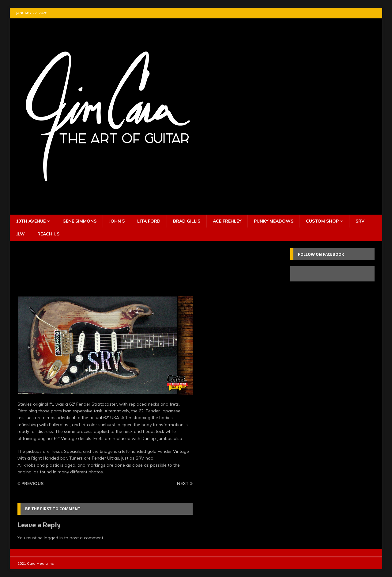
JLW (21, 234)
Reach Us (48, 234)
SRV (360, 221)
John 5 (117, 221)
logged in (53, 538)
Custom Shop (322, 221)
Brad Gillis (187, 221)
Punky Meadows (274, 221)
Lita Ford (149, 221)
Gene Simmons (79, 221)
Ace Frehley (227, 221)
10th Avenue (31, 221)
